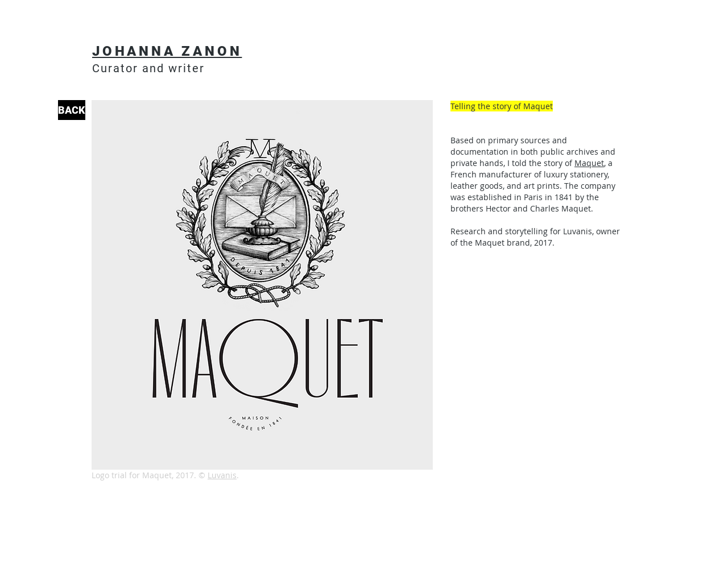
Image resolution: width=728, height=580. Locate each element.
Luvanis (222, 475)
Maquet (589, 163)
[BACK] (72, 110)
